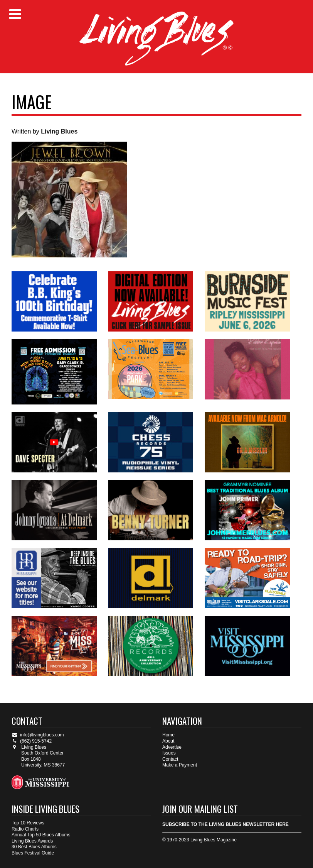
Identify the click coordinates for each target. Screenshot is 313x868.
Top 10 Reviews (28, 823)
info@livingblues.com (38, 735)
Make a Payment (180, 765)
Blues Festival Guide (33, 853)
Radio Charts (25, 829)
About (168, 741)
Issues (169, 753)
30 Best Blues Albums (34, 847)
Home (168, 735)
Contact (170, 759)
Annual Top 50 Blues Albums (41, 835)
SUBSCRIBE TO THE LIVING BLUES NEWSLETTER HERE (225, 824)
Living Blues (59, 131)
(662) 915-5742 (32, 741)
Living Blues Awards (32, 841)
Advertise (172, 747)
